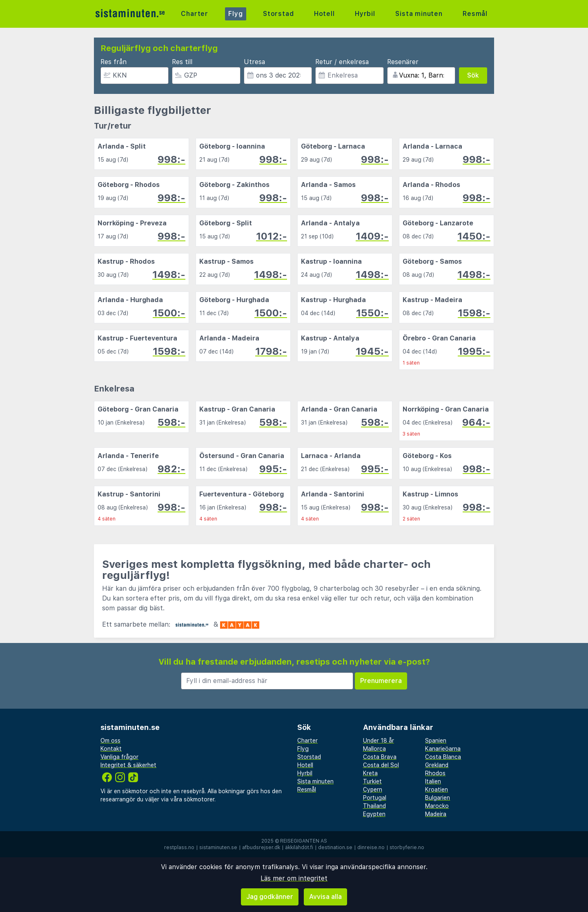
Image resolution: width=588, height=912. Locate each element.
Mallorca (374, 749)
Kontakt (111, 749)
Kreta (370, 773)
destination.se (335, 847)
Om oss (110, 741)
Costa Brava (380, 757)
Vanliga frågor (119, 757)
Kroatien (437, 790)
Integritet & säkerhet (128, 765)
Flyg (235, 14)
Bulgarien (438, 798)
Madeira (436, 814)
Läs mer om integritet (294, 878)
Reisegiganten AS (304, 841)
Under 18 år (379, 741)
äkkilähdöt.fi (299, 847)
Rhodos (435, 773)
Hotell (324, 14)
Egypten (374, 814)
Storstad (278, 14)
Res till (182, 62)
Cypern (373, 790)
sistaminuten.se (218, 847)
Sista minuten (419, 14)
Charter (195, 14)
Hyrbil (365, 14)
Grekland (437, 765)
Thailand (374, 806)
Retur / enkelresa (342, 62)
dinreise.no (371, 847)
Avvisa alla (325, 897)
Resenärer (403, 62)
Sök (473, 75)
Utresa (254, 62)
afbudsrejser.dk (261, 847)
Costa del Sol (381, 765)
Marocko (437, 806)
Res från (114, 62)
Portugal (375, 798)
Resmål (475, 14)
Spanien (436, 741)
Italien (433, 781)
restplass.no (179, 847)
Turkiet (372, 781)
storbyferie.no (407, 847)
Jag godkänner (270, 897)
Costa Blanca (443, 757)
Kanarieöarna (443, 749)
